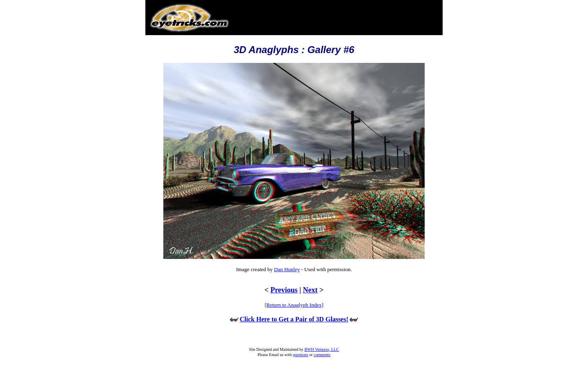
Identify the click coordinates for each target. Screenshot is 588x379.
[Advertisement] (336, 14)
